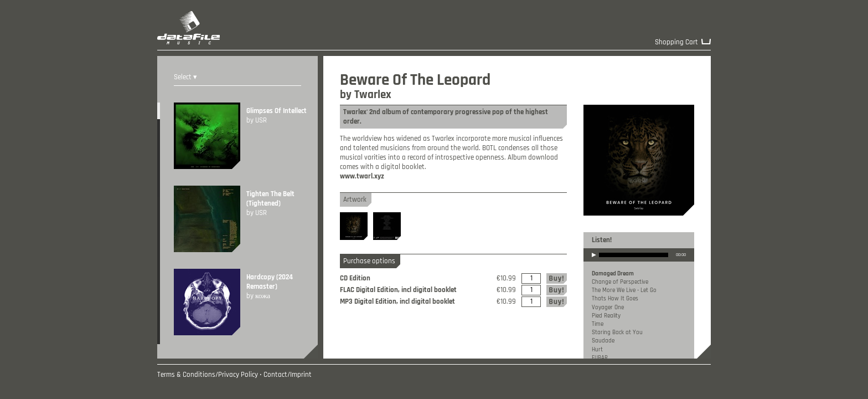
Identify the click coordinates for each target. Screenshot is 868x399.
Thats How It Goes (615, 299)
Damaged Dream (613, 274)
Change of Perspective (620, 282)
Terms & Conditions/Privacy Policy (208, 375)
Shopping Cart (676, 42)
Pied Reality (606, 316)
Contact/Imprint (288, 375)
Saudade (603, 341)
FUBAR (600, 358)
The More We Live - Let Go (624, 290)
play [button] (594, 262)
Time (598, 324)
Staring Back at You (617, 332)
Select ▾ (185, 77)
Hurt (597, 350)
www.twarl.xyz (362, 177)
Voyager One (608, 308)
